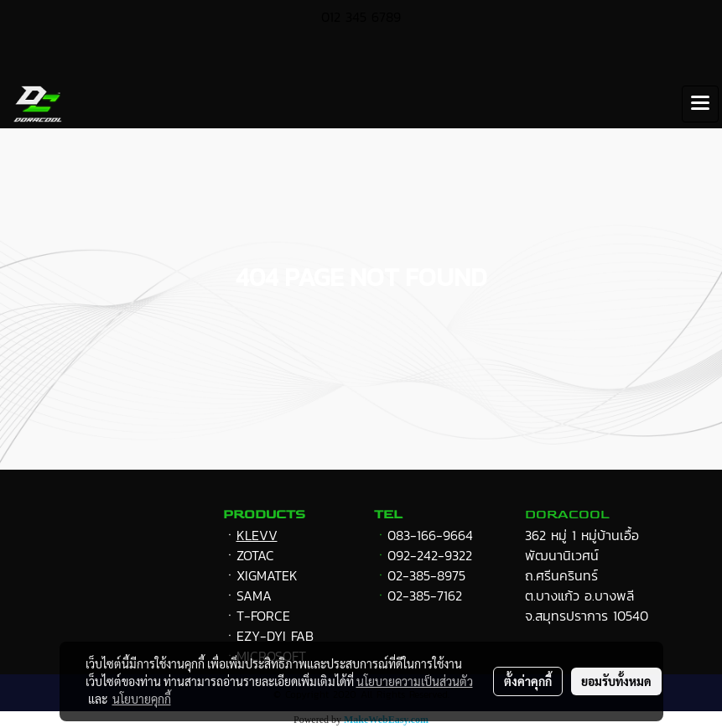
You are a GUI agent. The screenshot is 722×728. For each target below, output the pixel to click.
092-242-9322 (430, 555)
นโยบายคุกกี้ (142, 699)
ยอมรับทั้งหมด (616, 681)
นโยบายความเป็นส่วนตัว (415, 681)
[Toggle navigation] (700, 104)
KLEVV (257, 535)
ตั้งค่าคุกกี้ (528, 681)
